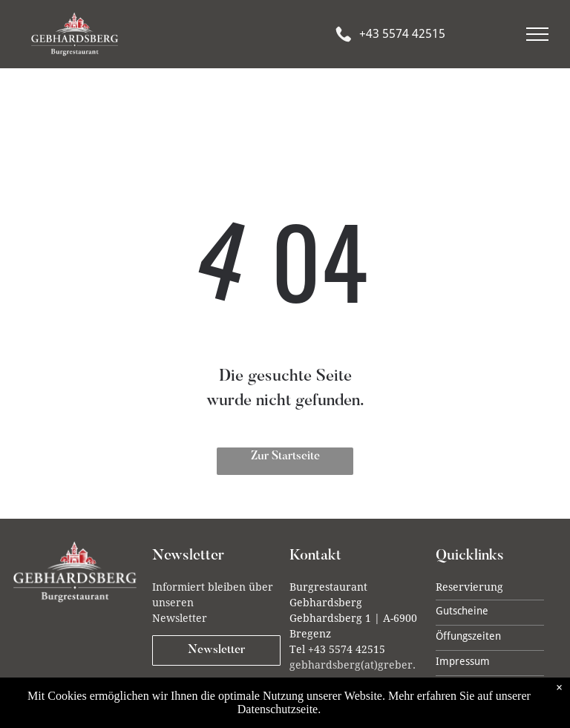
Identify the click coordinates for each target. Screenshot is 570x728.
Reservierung (469, 587)
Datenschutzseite (278, 709)
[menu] (537, 34)
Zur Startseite (285, 456)
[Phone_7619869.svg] (343, 46)
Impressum (463, 661)
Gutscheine (462, 611)
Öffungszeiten (468, 636)
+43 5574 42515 (402, 34)
